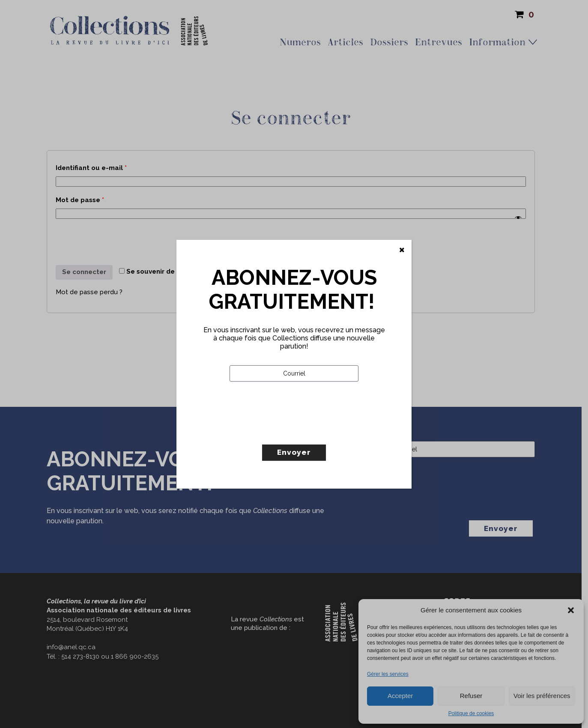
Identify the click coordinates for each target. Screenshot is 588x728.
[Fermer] (402, 250)
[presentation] (295, 431)
